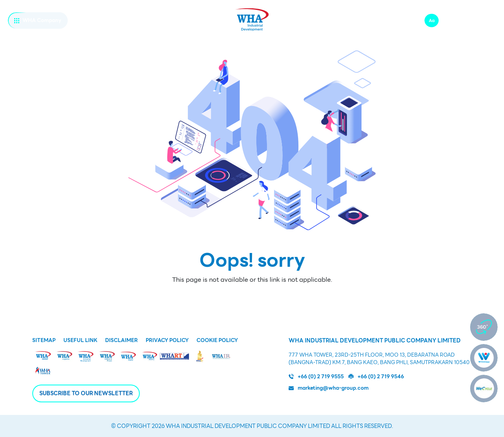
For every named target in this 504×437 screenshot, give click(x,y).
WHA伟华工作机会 (354, 20)
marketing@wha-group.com (329, 388)
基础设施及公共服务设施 (177, 40)
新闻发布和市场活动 (467, 40)
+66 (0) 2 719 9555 (316, 377)
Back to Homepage (252, 298)
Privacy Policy (167, 340)
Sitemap (44, 340)
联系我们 (398, 20)
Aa (432, 20)
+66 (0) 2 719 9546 (376, 377)
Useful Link (80, 340)
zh (465, 20)
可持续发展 (332, 40)
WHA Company (38, 20)
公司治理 (395, 40)
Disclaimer (121, 340)
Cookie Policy (217, 340)
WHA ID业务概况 (90, 40)
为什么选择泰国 (262, 40)
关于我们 (20, 40)
